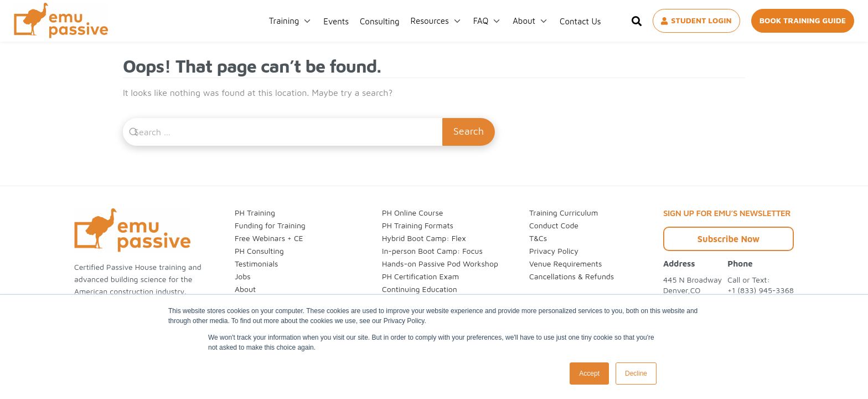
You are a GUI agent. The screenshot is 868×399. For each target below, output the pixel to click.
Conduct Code (554, 225)
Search (469, 131)
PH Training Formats (418, 225)
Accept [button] (589, 374)
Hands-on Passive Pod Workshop (440, 264)
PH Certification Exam (420, 276)
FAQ (481, 21)
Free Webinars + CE (269, 238)
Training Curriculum (564, 213)
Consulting (380, 21)
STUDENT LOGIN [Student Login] (696, 20)
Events (336, 21)
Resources (430, 21)
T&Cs (538, 238)
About (524, 21)
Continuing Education (420, 289)
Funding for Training (270, 225)
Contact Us (580, 21)
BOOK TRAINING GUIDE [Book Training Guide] (803, 20)
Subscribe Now (728, 239)
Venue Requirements (565, 264)
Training (284, 21)
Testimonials (256, 264)
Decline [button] (636, 374)
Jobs (243, 276)
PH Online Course (412, 213)
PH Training (255, 213)
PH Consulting (259, 251)
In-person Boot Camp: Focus (432, 251)
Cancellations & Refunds (572, 276)
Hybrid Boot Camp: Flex (424, 238)
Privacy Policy (554, 251)
